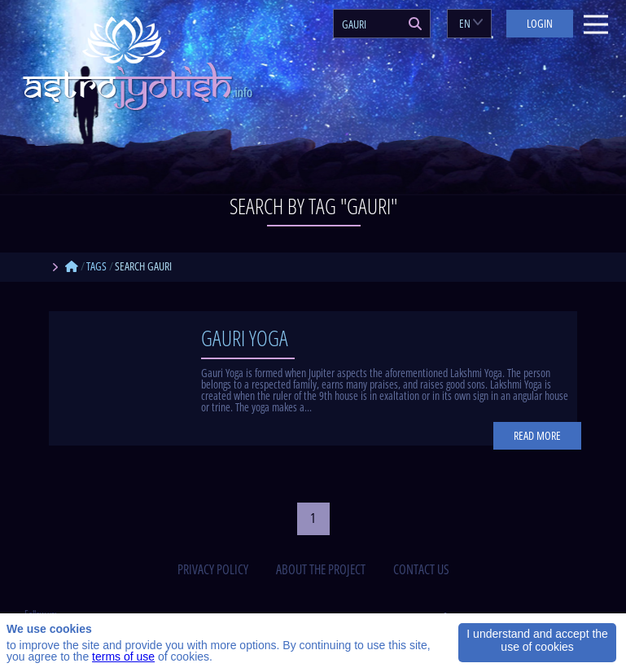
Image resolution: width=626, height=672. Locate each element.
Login (540, 23)
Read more (537, 435)
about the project (321, 569)
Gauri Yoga (245, 338)
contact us (421, 569)
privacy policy (213, 569)
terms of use (123, 657)
